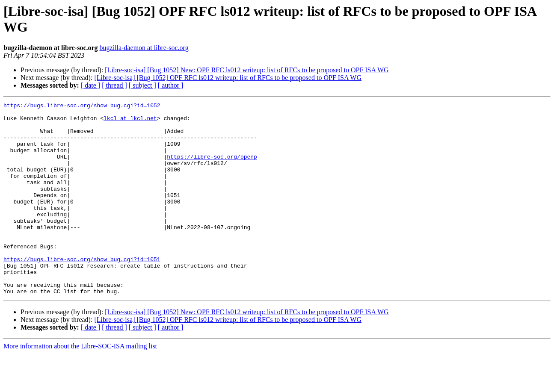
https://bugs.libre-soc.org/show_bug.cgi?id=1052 (82, 106)
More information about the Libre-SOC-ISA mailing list (80, 385)
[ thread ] (114, 85)
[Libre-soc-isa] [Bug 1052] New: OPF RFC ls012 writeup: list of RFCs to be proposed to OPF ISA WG (247, 70)
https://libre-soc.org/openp (212, 168)
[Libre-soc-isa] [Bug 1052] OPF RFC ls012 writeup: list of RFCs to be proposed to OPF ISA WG (228, 78)
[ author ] (171, 85)
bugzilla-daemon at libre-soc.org (144, 48)
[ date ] (90, 85)
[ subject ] (142, 85)
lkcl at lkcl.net (130, 122)
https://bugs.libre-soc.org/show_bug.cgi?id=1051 (82, 291)
